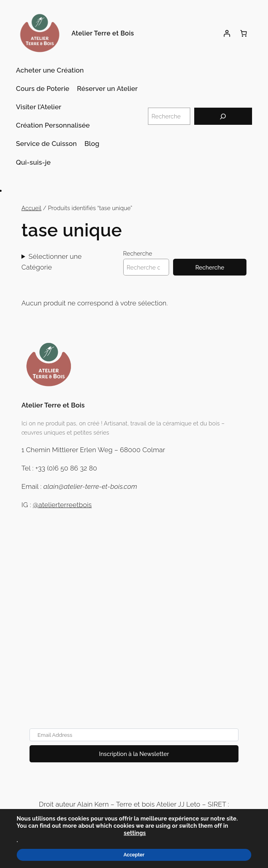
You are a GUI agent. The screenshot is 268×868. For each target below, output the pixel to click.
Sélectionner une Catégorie (52, 262)
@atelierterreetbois (62, 505)
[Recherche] (223, 116)
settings (135, 833)
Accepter (134, 855)
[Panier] (244, 33)
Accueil (32, 208)
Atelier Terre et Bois (103, 33)
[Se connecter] (227, 33)
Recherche (138, 253)
